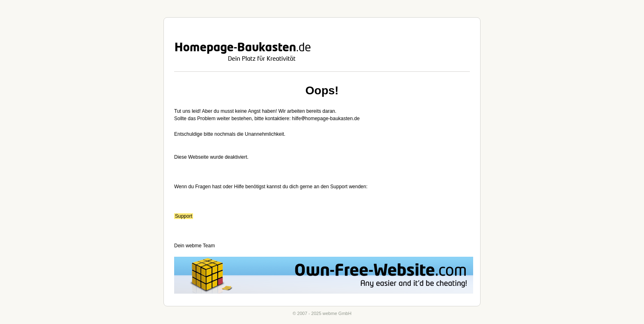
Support (184, 216)
